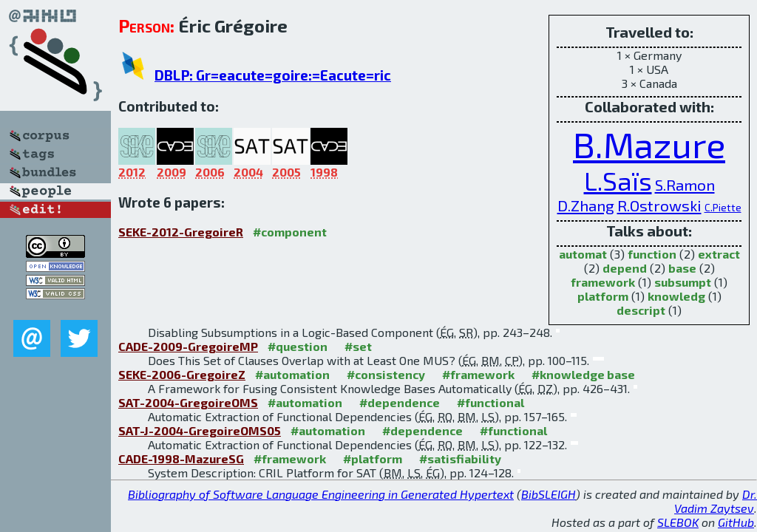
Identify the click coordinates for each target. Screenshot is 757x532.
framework (603, 282)
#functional (490, 402)
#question (298, 346)
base (682, 268)
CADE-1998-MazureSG (181, 458)
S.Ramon (685, 184)
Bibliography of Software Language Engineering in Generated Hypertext (321, 494)
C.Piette (723, 207)
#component (290, 232)
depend (625, 268)
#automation (292, 374)
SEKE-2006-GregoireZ (182, 374)
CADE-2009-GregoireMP (188, 346)
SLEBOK (678, 522)
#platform (373, 458)
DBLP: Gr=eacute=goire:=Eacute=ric (273, 75)
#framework (478, 374)
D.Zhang (586, 205)
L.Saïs (618, 181)
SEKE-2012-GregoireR (181, 232)
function (652, 254)
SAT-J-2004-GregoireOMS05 (200, 430)
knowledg (676, 296)
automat (583, 254)
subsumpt (683, 282)
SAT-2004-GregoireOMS (188, 402)
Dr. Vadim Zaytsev (716, 501)
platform (603, 296)
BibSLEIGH (549, 494)
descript (641, 310)
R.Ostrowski (659, 205)
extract (719, 254)
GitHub (736, 522)
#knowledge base (583, 374)
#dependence (400, 402)
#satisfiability (460, 458)
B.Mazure (649, 144)
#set (358, 346)
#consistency (386, 374)
